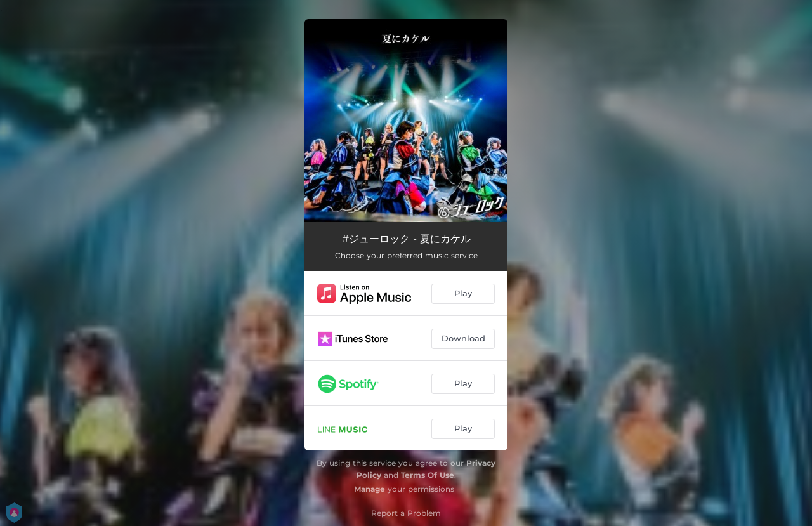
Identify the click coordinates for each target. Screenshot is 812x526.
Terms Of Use (428, 475)
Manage (370, 489)
